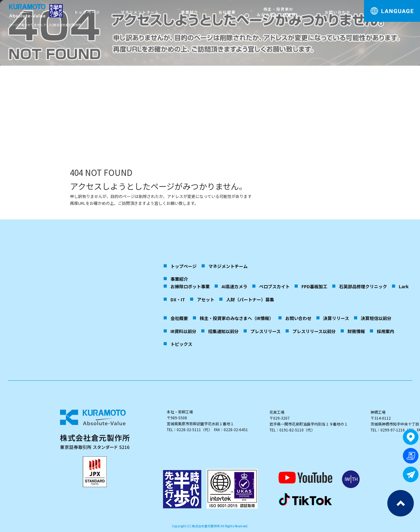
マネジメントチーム (140, 12)
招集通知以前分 (223, 331)
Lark (404, 286)
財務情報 (356, 331)
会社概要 (227, 12)
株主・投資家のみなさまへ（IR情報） (278, 12)
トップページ (87, 12)
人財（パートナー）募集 (250, 299)
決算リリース (336, 318)
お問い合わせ (338, 12)
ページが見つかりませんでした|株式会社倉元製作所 (45, 25)
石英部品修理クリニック (363, 286)
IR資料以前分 (183, 331)
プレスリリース (266, 331)
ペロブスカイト (274, 286)
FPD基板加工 (314, 286)
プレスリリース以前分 (314, 331)
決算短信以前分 (376, 318)
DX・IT (178, 299)
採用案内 (385, 331)
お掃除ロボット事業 (190, 286)
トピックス (181, 344)
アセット (206, 299)
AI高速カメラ (234, 286)
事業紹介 (190, 12)
